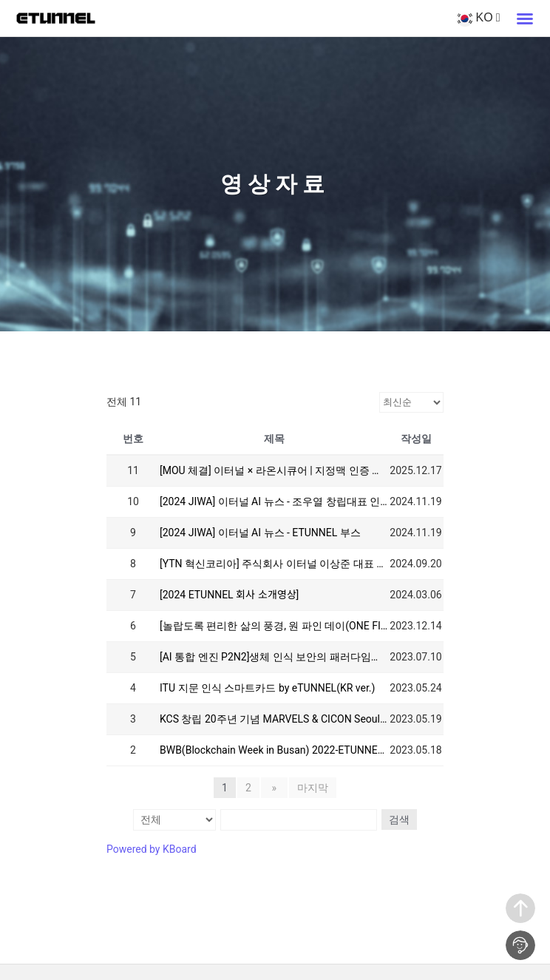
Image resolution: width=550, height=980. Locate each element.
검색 (398, 820)
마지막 (310, 788)
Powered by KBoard (152, 848)
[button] (525, 18)
